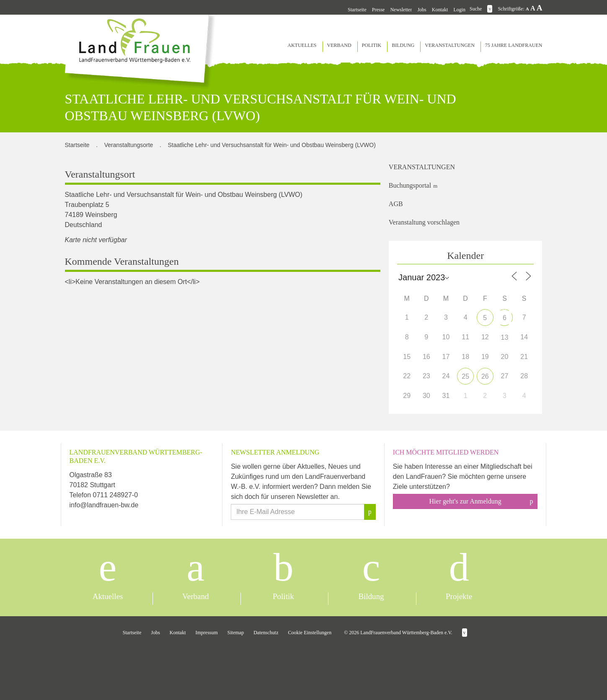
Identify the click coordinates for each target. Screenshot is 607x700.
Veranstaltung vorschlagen (424, 222)
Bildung (403, 45)
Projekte (459, 596)
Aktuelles (302, 45)
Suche (476, 9)
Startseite (357, 10)
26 (485, 376)
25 (465, 376)
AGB (396, 204)
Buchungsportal (410, 185)
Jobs (422, 10)
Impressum (207, 633)
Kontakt (440, 10)
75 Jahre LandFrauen (514, 45)
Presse (378, 10)
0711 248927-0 (116, 495)
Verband (339, 45)
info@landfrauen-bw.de (104, 505)
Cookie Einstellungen (310, 633)
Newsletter (401, 10)
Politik (372, 45)
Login (459, 10)
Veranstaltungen (450, 45)
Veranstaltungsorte (129, 145)
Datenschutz (266, 633)
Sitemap (236, 633)
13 (505, 337)
